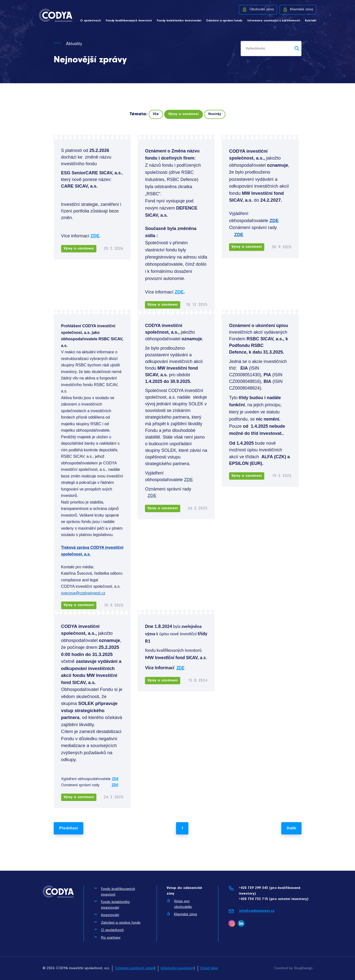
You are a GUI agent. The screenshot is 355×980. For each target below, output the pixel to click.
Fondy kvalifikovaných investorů (129, 21)
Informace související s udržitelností (274, 21)
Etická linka (209, 968)
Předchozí (69, 828)
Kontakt (311, 21)
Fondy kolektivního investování (179, 21)
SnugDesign (303, 968)
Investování (106, 915)
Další (291, 828)
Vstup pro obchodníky (179, 904)
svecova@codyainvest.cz (83, 593)
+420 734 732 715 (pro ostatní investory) (274, 899)
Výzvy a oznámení (184, 114)
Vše (156, 114)
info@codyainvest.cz (251, 911)
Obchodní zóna (258, 9)
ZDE (274, 220)
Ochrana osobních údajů (134, 968)
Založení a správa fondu (224, 21)
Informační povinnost (177, 968)
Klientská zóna (298, 9)
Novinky (215, 114)
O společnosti (90, 21)
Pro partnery (107, 937)
